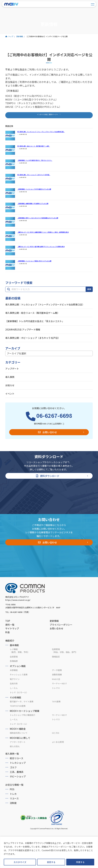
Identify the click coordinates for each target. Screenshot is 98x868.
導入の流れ (15, 746)
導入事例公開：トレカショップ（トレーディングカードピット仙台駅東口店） (41, 132)
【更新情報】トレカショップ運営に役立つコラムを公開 (34, 261)
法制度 (13, 803)
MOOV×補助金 (18, 729)
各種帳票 (14, 661)
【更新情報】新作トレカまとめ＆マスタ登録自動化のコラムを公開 (38, 218)
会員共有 (14, 683)
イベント (10, 394)
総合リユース (17, 758)
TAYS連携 (56, 701)
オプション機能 (18, 666)
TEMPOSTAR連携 (18, 706)
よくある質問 (58, 742)
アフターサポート (18, 742)
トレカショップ (18, 763)
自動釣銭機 (57, 674)
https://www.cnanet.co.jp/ (18, 600)
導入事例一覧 (12, 754)
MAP (58, 607)
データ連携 (57, 670)
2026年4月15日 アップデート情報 (23, 329)
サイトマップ (12, 628)
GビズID (56, 733)
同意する (80, 862)
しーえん (14, 688)
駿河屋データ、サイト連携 (22, 701)
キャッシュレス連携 (19, 674)
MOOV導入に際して (20, 738)
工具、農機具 (17, 772)
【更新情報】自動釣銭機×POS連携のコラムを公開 (33, 204)
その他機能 (15, 697)
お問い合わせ (50, 432)
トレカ (13, 794)
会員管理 (14, 657)
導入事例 (10, 377)
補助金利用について (19, 733)
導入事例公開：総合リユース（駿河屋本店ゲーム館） (34, 146)
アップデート (12, 369)
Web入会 (56, 679)
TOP (8, 621)
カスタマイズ (20, 862)
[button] (49, 115)
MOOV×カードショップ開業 (25, 711)
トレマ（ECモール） (19, 692)
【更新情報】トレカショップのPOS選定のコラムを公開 (34, 189)
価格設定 (56, 657)
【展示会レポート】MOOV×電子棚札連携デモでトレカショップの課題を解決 (41, 247)
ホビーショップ (18, 776)
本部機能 (14, 670)
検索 (89, 289)
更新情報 (54, 621)
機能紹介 (10, 641)
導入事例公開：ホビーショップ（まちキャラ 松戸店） (34, 175)
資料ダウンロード (50, 476)
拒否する (51, 862)
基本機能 (14, 645)
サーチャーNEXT (59, 683)
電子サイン (15, 679)
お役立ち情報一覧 (14, 785)
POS (12, 789)
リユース (14, 798)
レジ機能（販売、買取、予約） (20, 651)
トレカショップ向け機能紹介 (23, 715)
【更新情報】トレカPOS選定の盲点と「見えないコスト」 (35, 160)
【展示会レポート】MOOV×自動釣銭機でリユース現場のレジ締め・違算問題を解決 (43, 232)
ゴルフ (13, 767)
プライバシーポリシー (61, 625)
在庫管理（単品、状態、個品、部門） (65, 651)
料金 (8, 632)
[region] (49, 852)
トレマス (56, 688)
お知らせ (10, 385)
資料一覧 (10, 625)
